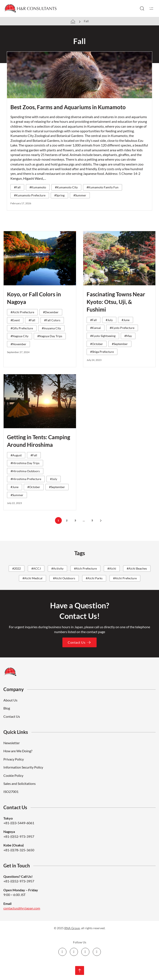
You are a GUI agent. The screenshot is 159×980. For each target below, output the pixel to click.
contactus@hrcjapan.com (22, 908)
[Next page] (101, 520)
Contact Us (79, 642)
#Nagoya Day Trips (50, 336)
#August (16, 455)
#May (128, 336)
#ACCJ (36, 568)
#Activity (57, 568)
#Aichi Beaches (137, 568)
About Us (10, 700)
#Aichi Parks (94, 578)
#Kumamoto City (66, 187)
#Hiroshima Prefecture (26, 479)
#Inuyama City (51, 328)
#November (18, 344)
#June (126, 320)
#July (109, 320)
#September (120, 344)
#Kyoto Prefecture (122, 328)
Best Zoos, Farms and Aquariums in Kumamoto (68, 107)
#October (97, 344)
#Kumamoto (38, 187)
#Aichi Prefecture (22, 312)
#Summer (80, 195)
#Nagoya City (20, 336)
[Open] (151, 8)
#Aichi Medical (32, 578)
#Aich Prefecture (85, 568)
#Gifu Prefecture (22, 328)
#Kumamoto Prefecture (30, 195)
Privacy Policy (14, 759)
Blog (7, 708)
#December (51, 312)
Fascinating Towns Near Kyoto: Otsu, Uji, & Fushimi (116, 302)
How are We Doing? (18, 751)
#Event (15, 320)
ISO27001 (11, 792)
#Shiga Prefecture (102, 352)
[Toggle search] (142, 8)
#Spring (59, 195)
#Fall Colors (52, 320)
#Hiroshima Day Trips (25, 463)
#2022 (17, 568)
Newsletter (12, 743)
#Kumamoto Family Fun (103, 187)
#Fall (17, 187)
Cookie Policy (13, 775)
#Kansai (96, 328)
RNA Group (72, 928)
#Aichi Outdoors (64, 578)
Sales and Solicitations (20, 783)
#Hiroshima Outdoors (25, 471)
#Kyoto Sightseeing (103, 336)
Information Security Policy (23, 767)
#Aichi (112, 568)
